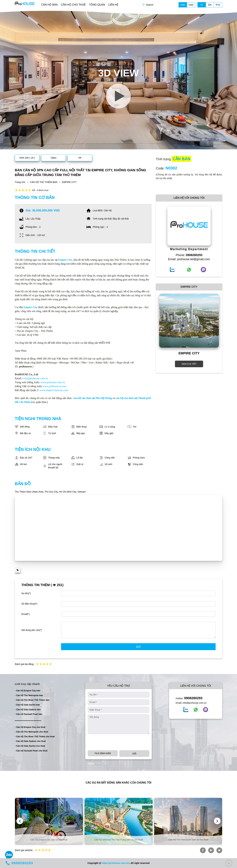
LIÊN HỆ (113, 5)
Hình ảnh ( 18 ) (27, 158)
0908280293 (193, 698)
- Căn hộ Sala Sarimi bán (27, 705)
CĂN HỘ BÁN (49, 5)
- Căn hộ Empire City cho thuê (30, 727)
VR (80, 158)
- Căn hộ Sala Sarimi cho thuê (30, 746)
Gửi (138, 647)
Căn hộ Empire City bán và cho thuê (49, 840)
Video (53, 158)
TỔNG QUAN (97, 5)
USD (191, 5)
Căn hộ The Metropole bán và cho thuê (188, 840)
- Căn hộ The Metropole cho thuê (31, 732)
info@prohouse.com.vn (195, 703)
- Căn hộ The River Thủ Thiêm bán (32, 700)
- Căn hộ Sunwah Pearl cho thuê (31, 751)
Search (150, 5)
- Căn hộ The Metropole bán (29, 695)
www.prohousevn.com (54, 386)
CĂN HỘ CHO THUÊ (73, 5)
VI (202, 5)
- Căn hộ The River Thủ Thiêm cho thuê (35, 737)
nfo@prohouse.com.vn (36, 378)
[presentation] (113, 742)
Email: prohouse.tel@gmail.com (189, 259)
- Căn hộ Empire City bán (28, 691)
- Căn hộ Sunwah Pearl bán (29, 714)
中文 (218, 5)
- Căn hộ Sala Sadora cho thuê (30, 741)
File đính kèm (103, 753)
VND (183, 5)
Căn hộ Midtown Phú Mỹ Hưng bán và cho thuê (119, 840)
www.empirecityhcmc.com (54, 390)
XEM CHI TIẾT (189, 364)
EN (210, 5)
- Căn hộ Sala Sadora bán (28, 710)
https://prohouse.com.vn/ (116, 863)
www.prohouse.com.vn (53, 382)
